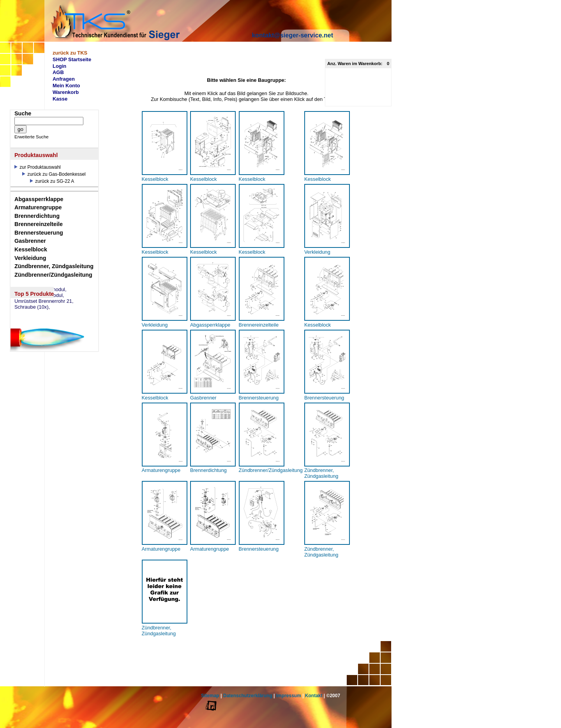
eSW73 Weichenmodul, (41, 290)
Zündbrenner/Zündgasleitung (53, 275)
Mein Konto (66, 86)
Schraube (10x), (32, 307)
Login (59, 66)
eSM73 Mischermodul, (39, 295)
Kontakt (314, 696)
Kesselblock (31, 249)
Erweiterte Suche (32, 137)
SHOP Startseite (72, 59)
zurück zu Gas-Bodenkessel (54, 174)
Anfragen (64, 79)
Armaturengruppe (38, 207)
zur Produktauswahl (38, 167)
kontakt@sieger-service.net (292, 35)
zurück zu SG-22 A (52, 181)
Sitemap (210, 696)
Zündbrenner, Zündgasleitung (54, 266)
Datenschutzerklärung (248, 696)
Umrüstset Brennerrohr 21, (44, 301)
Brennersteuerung (39, 233)
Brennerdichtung (37, 216)
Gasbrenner (30, 241)
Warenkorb (66, 92)
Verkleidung (30, 258)
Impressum (289, 696)
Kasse (60, 99)
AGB (58, 72)
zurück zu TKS (70, 53)
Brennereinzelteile (39, 224)
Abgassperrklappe (39, 199)
